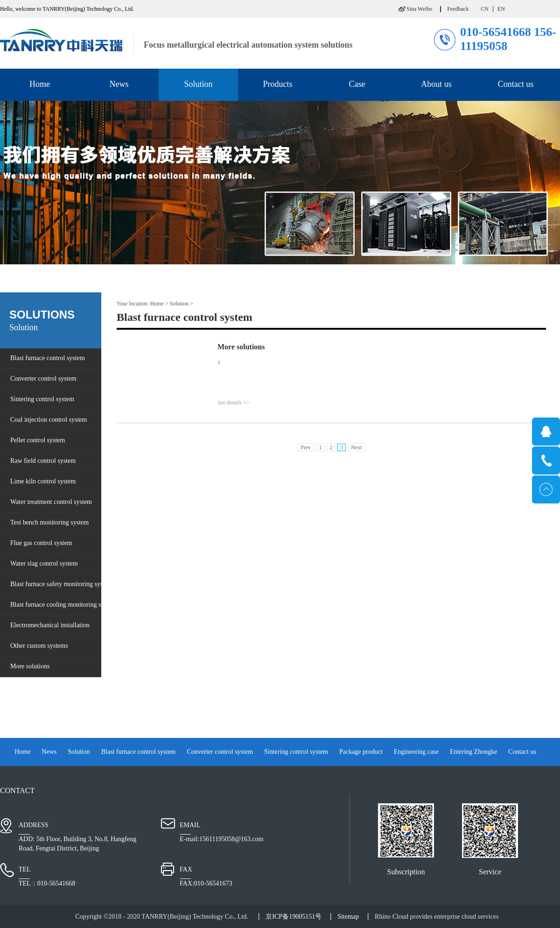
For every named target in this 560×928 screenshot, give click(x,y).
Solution (179, 304)
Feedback (458, 9)
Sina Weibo (419, 9)
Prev (306, 447)
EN (501, 9)
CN (485, 9)
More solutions (241, 347)
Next (356, 447)
